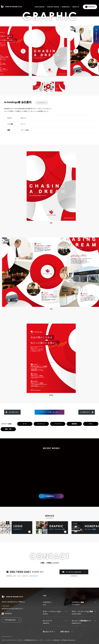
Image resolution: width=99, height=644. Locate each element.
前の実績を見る (14, 412)
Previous (23, 51)
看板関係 (74, 424)
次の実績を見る (85, 412)
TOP (45, 596)
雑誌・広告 (8, 429)
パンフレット (41, 424)
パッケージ (58, 424)
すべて (25, 424)
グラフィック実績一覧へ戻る (49, 412)
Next (76, 51)
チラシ (91, 424)
